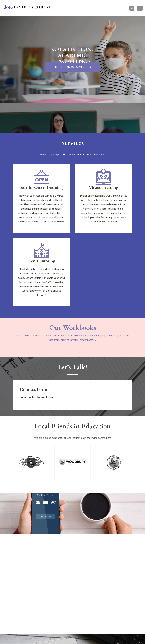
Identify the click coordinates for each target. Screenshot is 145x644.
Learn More (70, 525)
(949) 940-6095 (36, 605)
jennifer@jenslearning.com (42, 618)
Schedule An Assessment (70, 67)
